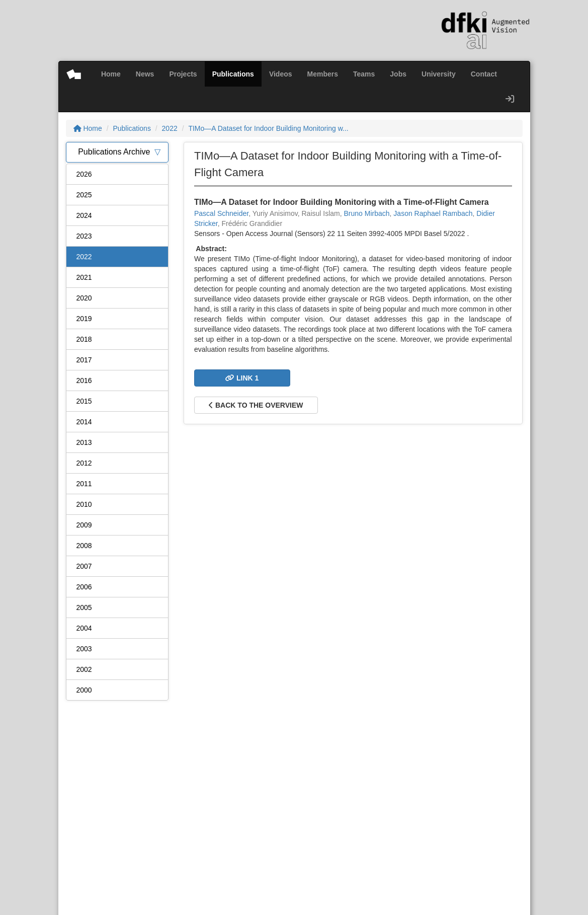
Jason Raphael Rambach (433, 213)
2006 (84, 587)
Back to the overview (256, 405)
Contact (484, 74)
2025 (84, 195)
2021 (84, 277)
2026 (84, 174)
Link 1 (242, 378)
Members (323, 74)
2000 (84, 690)
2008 (84, 546)
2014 (84, 422)
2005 (84, 607)
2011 (84, 484)
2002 (84, 669)
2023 (84, 236)
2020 (84, 298)
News (145, 74)
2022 (170, 128)
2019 (84, 319)
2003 (84, 649)
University (439, 74)
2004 (84, 628)
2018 (84, 339)
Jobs (398, 74)
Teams (364, 74)
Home (111, 74)
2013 (84, 442)
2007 (84, 566)
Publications (233, 74)
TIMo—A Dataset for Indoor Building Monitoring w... (268, 128)
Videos (281, 74)
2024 (84, 215)
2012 (84, 463)
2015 (84, 401)
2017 (84, 360)
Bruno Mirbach (367, 213)
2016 (84, 380)
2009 (84, 525)
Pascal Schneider (221, 213)
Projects (183, 74)
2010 (84, 504)
